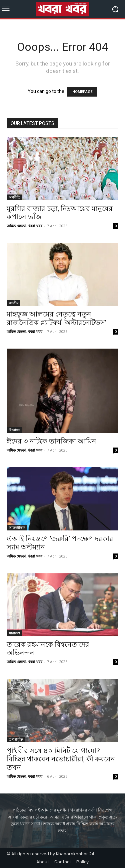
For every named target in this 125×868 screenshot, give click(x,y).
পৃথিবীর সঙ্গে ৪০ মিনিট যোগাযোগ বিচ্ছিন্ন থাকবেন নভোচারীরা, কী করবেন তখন (61, 759)
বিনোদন (14, 430)
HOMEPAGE (82, 92)
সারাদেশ (14, 633)
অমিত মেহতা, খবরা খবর (24, 226)
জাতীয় (13, 303)
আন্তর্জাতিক (17, 527)
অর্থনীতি (14, 197)
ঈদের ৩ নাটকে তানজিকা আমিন (51, 441)
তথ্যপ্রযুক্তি (16, 739)
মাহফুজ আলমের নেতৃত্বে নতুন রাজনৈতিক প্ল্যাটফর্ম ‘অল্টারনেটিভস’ (56, 318)
